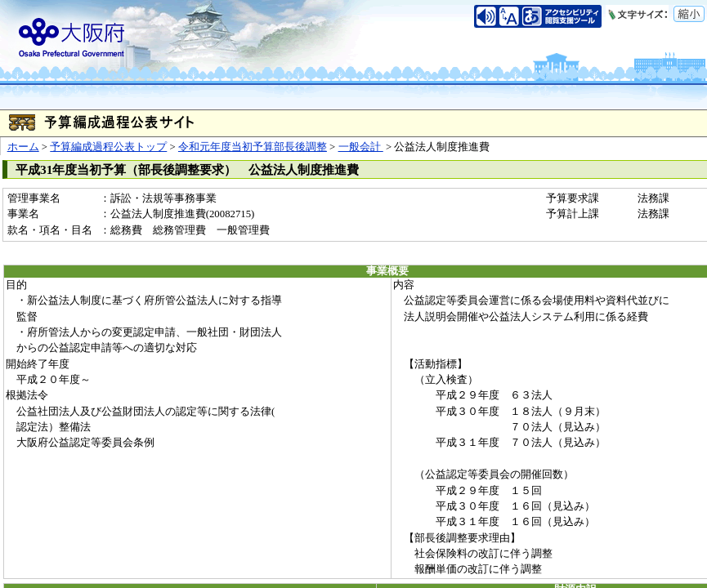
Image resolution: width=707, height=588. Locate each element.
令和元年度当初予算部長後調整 (253, 147)
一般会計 (361, 147)
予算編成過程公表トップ (108, 147)
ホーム (23, 147)
